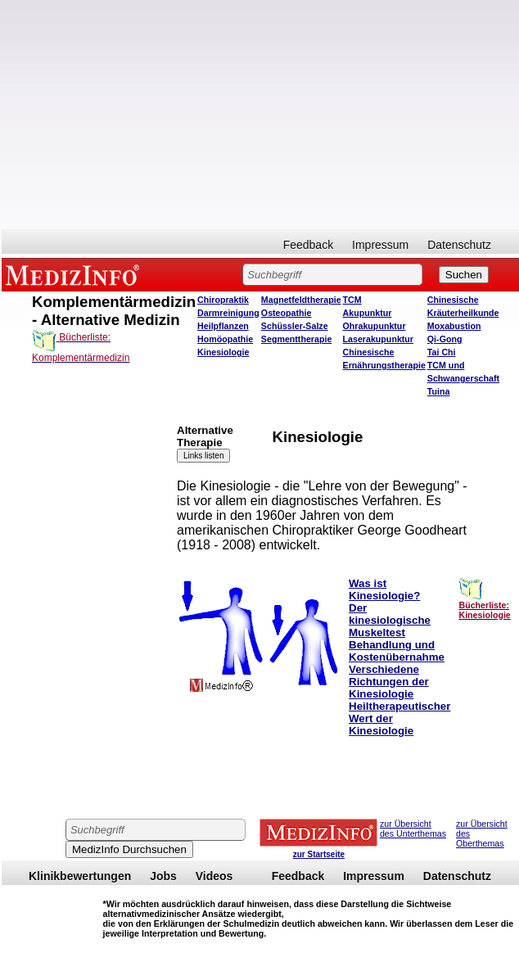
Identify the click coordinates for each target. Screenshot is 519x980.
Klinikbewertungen (80, 876)
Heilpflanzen (223, 326)
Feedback (308, 245)
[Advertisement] (260, 115)
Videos (214, 876)
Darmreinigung (228, 313)
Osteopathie (287, 313)
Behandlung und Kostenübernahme (397, 651)
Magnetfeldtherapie (301, 300)
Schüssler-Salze (295, 326)
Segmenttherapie (296, 339)
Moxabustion (454, 326)
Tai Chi (442, 352)
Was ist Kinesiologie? (384, 589)
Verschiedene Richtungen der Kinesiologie (389, 682)
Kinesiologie (223, 352)
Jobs (163, 876)
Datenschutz (459, 245)
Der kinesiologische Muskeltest (390, 620)
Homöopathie (225, 339)
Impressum (380, 245)
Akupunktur (368, 313)
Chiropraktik (223, 300)
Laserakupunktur (378, 339)
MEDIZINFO (75, 274)
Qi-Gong (445, 339)
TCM (352, 300)
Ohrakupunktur (375, 326)
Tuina (439, 391)
